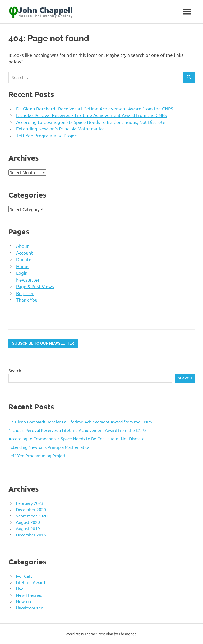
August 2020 (28, 522)
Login (22, 273)
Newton (23, 601)
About (22, 246)
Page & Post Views (35, 286)
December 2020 (31, 509)
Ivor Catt (24, 576)
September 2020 (32, 516)
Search (15, 370)
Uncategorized (30, 608)
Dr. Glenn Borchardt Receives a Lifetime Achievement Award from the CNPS (95, 108)
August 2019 (28, 528)
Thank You (27, 300)
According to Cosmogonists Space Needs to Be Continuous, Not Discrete (91, 122)
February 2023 (30, 503)
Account (25, 253)
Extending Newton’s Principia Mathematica (60, 129)
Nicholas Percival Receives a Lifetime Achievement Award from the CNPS (91, 115)
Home (22, 266)
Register (25, 293)
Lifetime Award (30, 582)
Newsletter (28, 280)
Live (20, 589)
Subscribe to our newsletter (43, 343)
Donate (24, 259)
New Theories (29, 595)
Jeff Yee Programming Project (47, 135)
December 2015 (31, 535)
